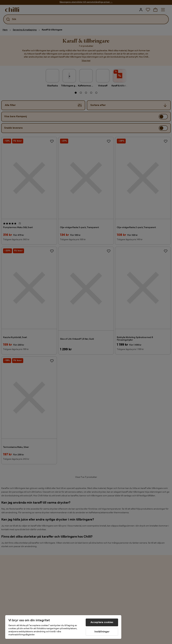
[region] (63, 627)
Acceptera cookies (102, 622)
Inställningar (102, 632)
